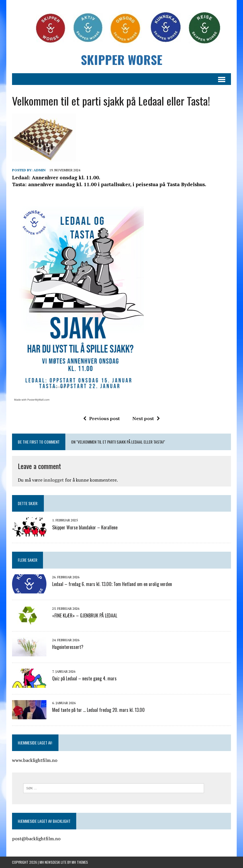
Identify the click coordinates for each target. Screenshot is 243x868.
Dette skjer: (28, 503)
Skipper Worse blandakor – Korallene (85, 527)
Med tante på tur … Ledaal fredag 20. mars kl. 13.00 (98, 710)
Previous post (101, 418)
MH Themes (80, 862)
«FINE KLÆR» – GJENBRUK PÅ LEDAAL (85, 615)
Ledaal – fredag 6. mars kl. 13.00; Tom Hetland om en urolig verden (112, 584)
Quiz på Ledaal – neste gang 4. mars (84, 678)
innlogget (54, 480)
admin (40, 170)
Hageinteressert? (68, 647)
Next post (146, 418)
